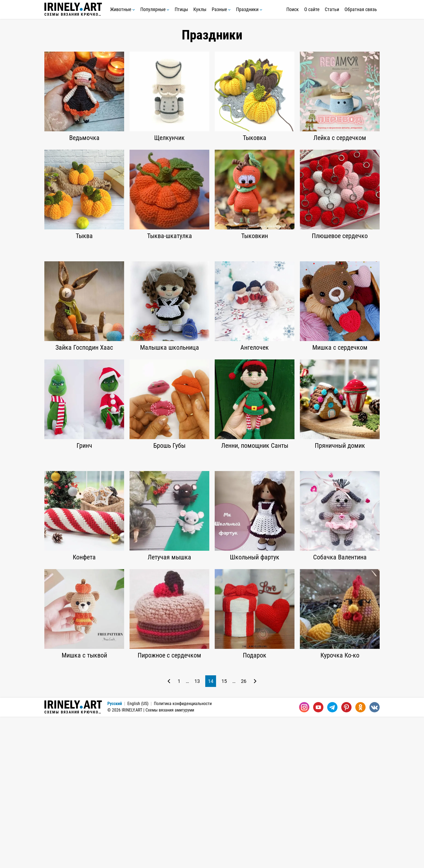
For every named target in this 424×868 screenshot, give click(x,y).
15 (224, 832)
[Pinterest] (346, 859)
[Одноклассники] (360, 859)
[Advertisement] (212, 288)
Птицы (181, 9)
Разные (221, 9)
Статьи (332, 9)
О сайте (312, 9)
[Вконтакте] (375, 859)
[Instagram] (304, 859)
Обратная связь (361, 9)
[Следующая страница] (255, 832)
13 (197, 832)
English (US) (138, 855)
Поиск (293, 9)
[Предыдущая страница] (169, 832)
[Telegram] (332, 859)
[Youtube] (318, 859)
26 (244, 832)
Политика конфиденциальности (183, 855)
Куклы (200, 9)
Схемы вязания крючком (73, 9)
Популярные (155, 9)
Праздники (249, 9)
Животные (122, 9)
